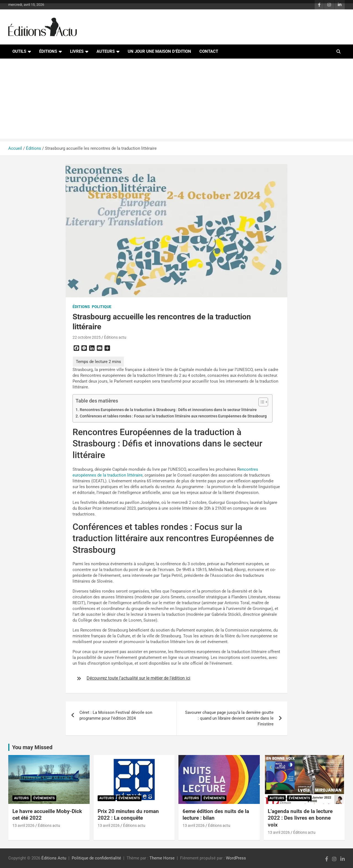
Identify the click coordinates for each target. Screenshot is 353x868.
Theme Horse (162, 858)
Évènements (44, 798)
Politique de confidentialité (96, 858)
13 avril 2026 (23, 825)
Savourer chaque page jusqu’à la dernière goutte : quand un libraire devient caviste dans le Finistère (229, 718)
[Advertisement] (176, 100)
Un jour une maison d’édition (159, 51)
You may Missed (32, 747)
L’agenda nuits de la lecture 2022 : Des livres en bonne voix (300, 818)
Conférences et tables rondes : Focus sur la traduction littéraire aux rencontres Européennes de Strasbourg (173, 416)
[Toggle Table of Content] (260, 402)
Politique (102, 307)
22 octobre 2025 (87, 337)
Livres (77, 51)
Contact (209, 51)
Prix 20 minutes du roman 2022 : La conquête (128, 815)
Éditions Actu (54, 858)
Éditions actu (115, 337)
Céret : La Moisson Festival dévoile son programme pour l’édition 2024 (116, 715)
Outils (19, 51)
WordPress (236, 858)
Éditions (48, 51)
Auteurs (106, 51)
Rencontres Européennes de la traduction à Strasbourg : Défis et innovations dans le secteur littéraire (168, 410)
